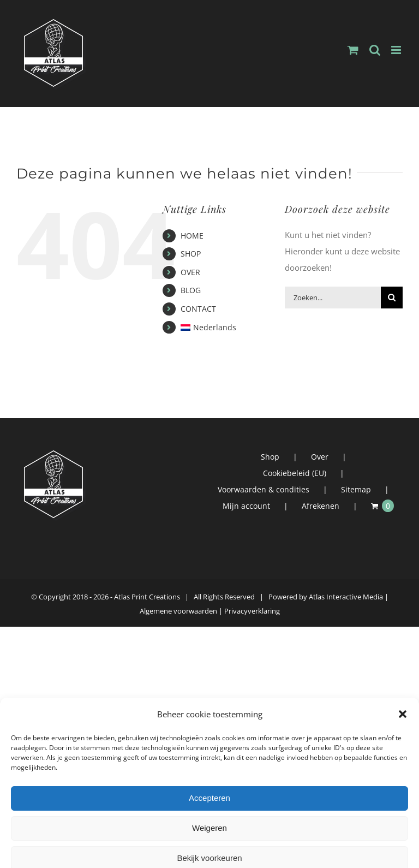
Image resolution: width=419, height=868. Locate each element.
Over (320, 457)
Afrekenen (321, 506)
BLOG (191, 290)
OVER (190, 272)
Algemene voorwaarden (178, 611)
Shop (270, 457)
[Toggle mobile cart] (353, 50)
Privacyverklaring (252, 611)
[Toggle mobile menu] (397, 50)
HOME (192, 236)
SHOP (191, 254)
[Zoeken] (392, 298)
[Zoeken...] (333, 298)
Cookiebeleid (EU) (295, 473)
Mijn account (246, 506)
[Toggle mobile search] (375, 50)
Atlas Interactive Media (346, 597)
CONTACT (198, 309)
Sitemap (356, 489)
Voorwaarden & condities (264, 489)
